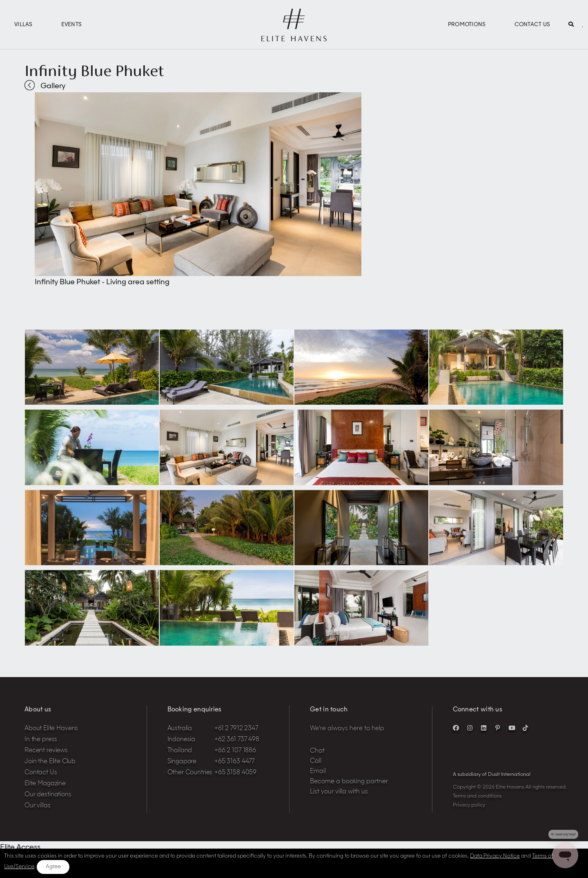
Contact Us (532, 25)
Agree (53, 867)
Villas (23, 25)
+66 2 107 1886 (235, 751)
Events (72, 25)
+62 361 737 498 (237, 740)
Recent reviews (46, 751)
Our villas (38, 806)
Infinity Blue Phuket (94, 71)
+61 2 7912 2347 (236, 729)
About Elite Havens (51, 729)
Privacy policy (469, 805)
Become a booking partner (349, 782)
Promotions (467, 25)
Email (318, 772)
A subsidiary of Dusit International (492, 775)
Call (316, 761)
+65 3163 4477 (234, 762)
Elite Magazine (45, 784)
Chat (317, 751)
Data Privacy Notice (495, 856)
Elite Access (20, 847)
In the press (41, 740)
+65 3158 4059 (235, 773)
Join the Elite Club (50, 762)
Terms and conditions (477, 796)
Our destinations (48, 795)
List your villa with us (339, 792)
